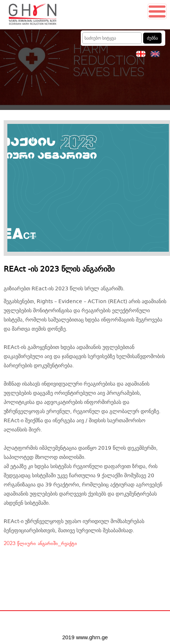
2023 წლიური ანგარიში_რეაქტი (40, 544)
